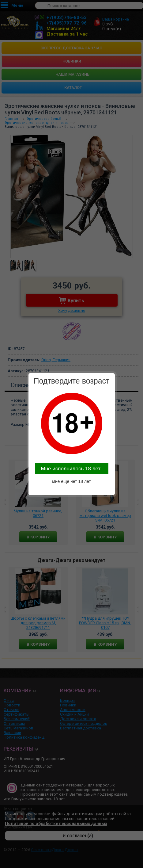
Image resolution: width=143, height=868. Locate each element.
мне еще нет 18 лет (71, 481)
